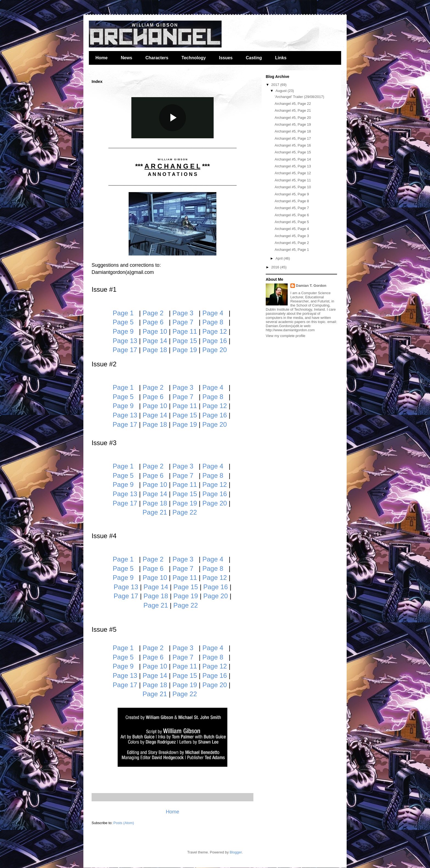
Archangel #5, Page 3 (292, 236)
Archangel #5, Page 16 (293, 145)
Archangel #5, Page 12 (293, 173)
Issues (226, 58)
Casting (254, 58)
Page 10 (155, 331)
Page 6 (153, 322)
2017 (276, 85)
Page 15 (185, 341)
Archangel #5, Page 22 (293, 104)
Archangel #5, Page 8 (292, 201)
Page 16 (215, 341)
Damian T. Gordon (311, 286)
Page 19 (185, 350)
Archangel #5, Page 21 (293, 110)
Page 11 (185, 331)
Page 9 (123, 331)
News (126, 58)
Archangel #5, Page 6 (292, 215)
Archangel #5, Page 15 (293, 152)
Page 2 (153, 313)
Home (101, 58)
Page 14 (155, 341)
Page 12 (215, 331)
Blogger (236, 852)
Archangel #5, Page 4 (292, 229)
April (280, 258)
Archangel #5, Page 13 (293, 166)
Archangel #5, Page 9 (292, 194)
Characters (157, 58)
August (282, 91)
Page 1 (123, 313)
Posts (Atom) (124, 823)
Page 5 (123, 322)
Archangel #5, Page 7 (292, 208)
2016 (276, 267)
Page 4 (213, 313)
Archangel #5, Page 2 (292, 243)
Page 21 (155, 512)
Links (281, 58)
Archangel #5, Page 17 (293, 138)
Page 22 (185, 512)
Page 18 (155, 350)
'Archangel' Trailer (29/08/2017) (299, 97)
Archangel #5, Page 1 (292, 250)
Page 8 (213, 322)
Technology (194, 58)
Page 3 (183, 313)
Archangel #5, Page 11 (293, 180)
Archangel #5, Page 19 (293, 124)
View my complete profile (285, 336)
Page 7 (183, 322)
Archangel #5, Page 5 (292, 222)
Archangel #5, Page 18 (293, 131)
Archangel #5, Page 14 (293, 159)
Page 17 (125, 350)
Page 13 (125, 341)
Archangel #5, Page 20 (293, 118)
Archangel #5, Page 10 (293, 187)
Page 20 (215, 350)
